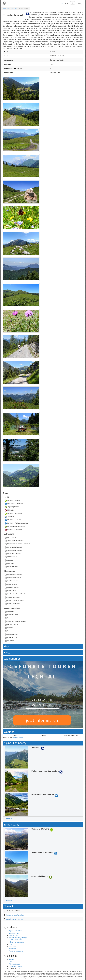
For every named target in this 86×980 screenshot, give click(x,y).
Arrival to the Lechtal (16, 951)
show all (9, 819)
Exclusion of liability (16, 966)
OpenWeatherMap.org (18, 737)
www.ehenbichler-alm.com (15, 919)
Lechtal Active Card (16, 940)
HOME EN (6, 9)
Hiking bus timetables (16, 942)
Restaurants (13, 947)
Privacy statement (15, 964)
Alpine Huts (14, 9)
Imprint (11, 960)
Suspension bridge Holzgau (18, 938)
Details (43, 501)
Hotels (11, 944)
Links (11, 962)
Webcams (12, 949)
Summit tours (13, 935)
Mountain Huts (14, 933)
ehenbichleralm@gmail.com (15, 915)
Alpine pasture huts (16, 931)
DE (61, 3)
